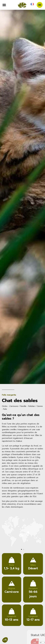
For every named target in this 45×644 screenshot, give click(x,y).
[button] (5, 532)
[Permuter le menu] (4, 5)
